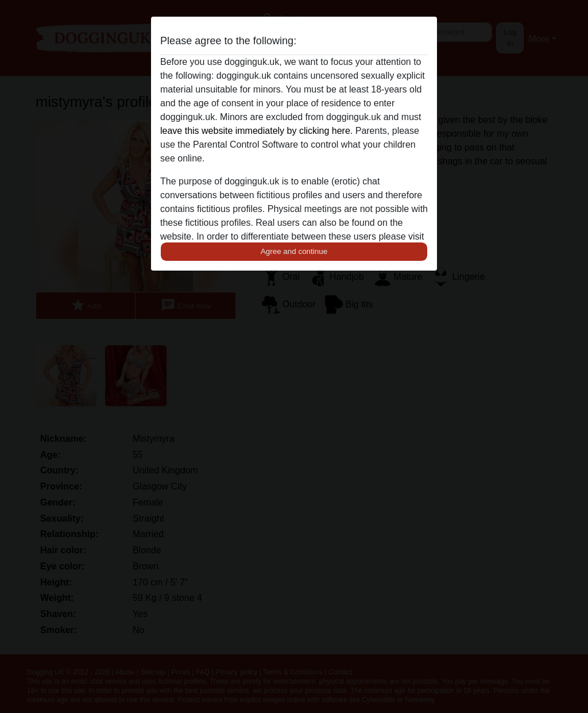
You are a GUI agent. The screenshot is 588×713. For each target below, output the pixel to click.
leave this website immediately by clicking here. (256, 131)
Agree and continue (294, 251)
